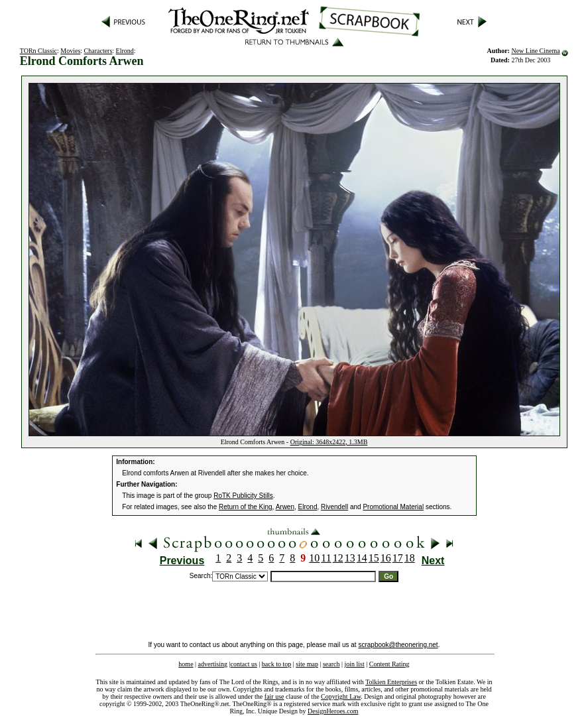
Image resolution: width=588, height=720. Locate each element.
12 (338, 558)
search (331, 664)
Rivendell (334, 507)
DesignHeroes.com (333, 711)
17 (398, 558)
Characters (98, 51)
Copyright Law (341, 696)
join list (354, 664)
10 (314, 558)
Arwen (285, 507)
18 (410, 558)
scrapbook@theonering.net (398, 645)
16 (386, 558)
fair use (274, 696)
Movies (70, 51)
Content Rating (389, 664)
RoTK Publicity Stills (243, 496)
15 (374, 558)
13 (350, 558)
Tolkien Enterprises (391, 682)
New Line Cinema (535, 51)
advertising (213, 664)
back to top (276, 664)
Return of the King (246, 507)
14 (362, 558)
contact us (244, 664)
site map (307, 664)
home (186, 664)
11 (326, 558)
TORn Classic (38, 51)
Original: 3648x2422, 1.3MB (329, 442)
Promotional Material (393, 507)
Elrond (125, 51)
